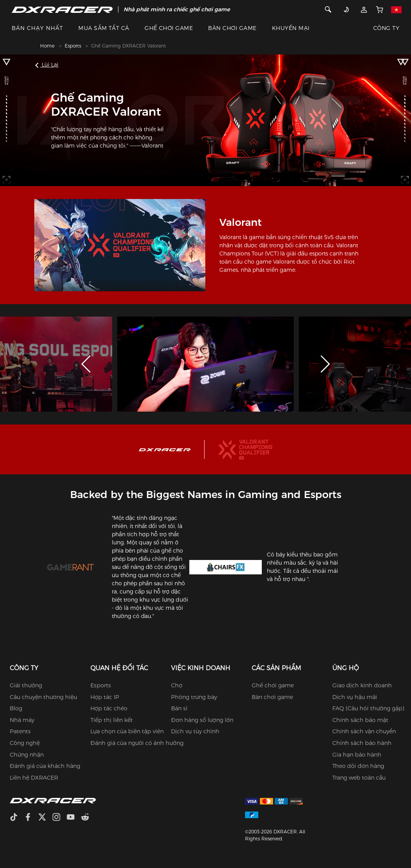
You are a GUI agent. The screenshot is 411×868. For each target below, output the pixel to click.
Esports (73, 46)
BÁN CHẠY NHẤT (37, 28)
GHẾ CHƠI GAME (169, 28)
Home (47, 46)
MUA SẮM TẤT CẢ (104, 28)
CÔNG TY (386, 28)
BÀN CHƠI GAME (232, 28)
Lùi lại (48, 65)
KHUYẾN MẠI (291, 28)
